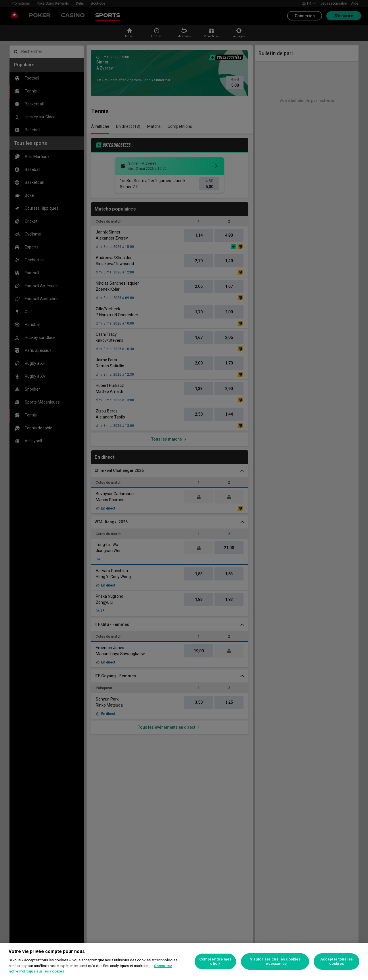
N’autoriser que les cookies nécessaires (275, 961)
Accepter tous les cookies (337, 961)
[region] (184, 961)
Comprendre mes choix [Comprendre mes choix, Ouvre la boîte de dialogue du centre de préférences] (215, 961)
